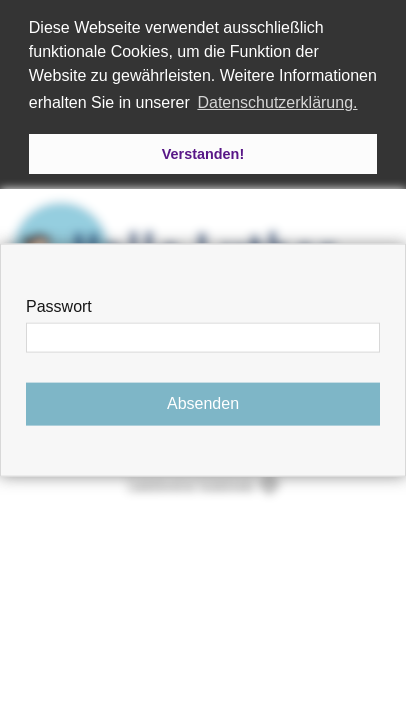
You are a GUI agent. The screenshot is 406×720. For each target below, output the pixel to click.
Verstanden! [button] (203, 154)
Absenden (203, 403)
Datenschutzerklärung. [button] (277, 102)
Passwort (59, 306)
